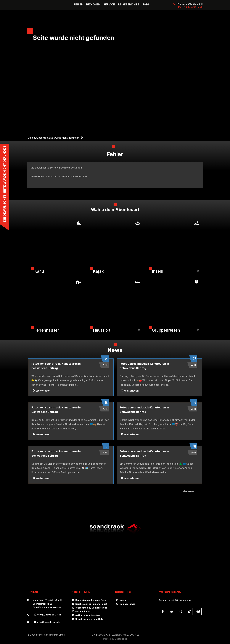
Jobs (146, 5)
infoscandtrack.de (49, 622)
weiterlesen (43, 391)
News (123, 600)
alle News (188, 491)
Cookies (134, 635)
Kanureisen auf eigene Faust (91, 600)
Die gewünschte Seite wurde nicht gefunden (54, 138)
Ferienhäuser (83, 611)
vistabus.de (121, 639)
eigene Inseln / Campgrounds (91, 608)
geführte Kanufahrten (88, 615)
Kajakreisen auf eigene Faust (91, 604)
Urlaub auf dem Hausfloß (89, 619)
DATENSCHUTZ (120, 635)
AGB (108, 635)
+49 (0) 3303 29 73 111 (190, 4)
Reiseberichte (127, 604)
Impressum (97, 635)
